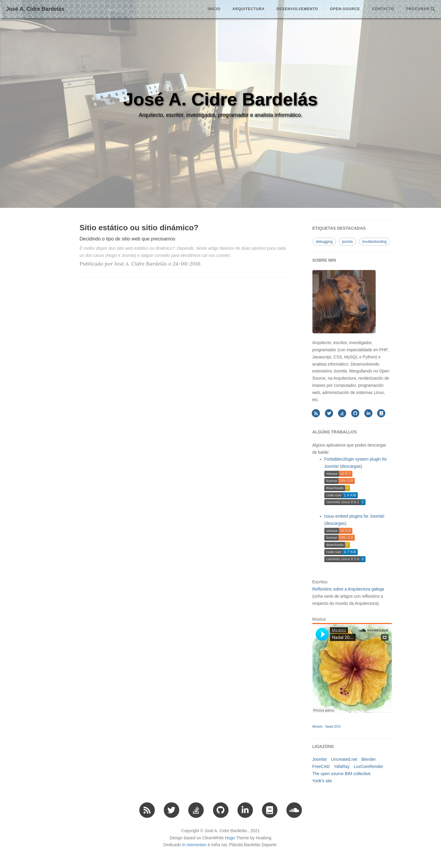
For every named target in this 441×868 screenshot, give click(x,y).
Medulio (318, 727)
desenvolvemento (297, 9)
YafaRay (342, 766)
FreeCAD (321, 766)
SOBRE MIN (324, 260)
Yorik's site (322, 781)
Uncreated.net (344, 759)
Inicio (214, 9)
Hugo (230, 838)
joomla (347, 242)
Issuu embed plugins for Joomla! (354, 516)
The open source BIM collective (341, 774)
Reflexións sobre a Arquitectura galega (348, 589)
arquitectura (249, 9)
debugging (324, 242)
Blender (368, 759)
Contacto (383, 9)
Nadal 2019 (333, 727)
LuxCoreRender (368, 766)
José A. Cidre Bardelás (35, 9)
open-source (345, 9)
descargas (351, 466)
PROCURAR (421, 9)
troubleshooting (374, 242)
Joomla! (320, 759)
